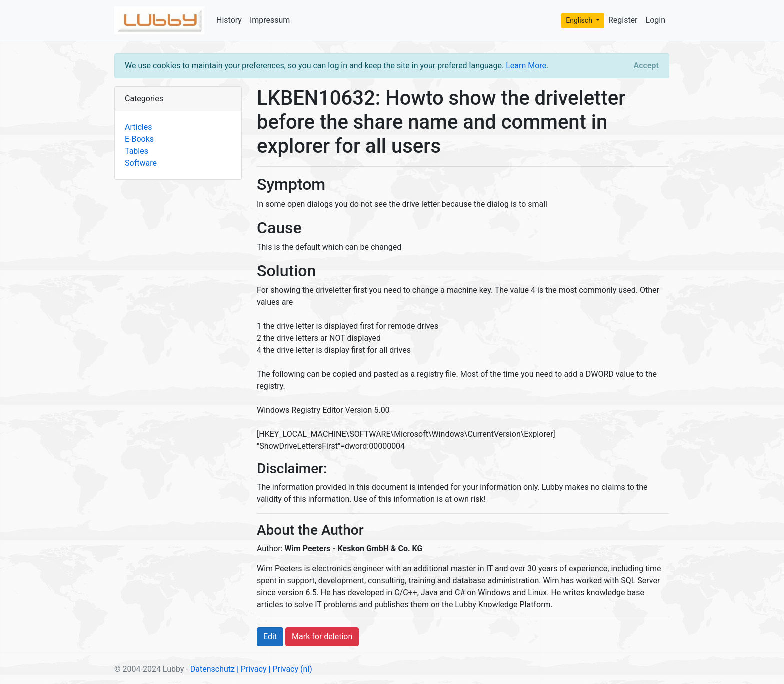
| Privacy (252, 669)
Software (141, 163)
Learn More (526, 66)
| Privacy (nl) (290, 669)
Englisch (580, 20)
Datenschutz (213, 669)
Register (623, 20)
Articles (138, 127)
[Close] (646, 66)
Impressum (270, 20)
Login (656, 20)
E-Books (139, 139)
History (229, 20)
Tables (137, 151)
